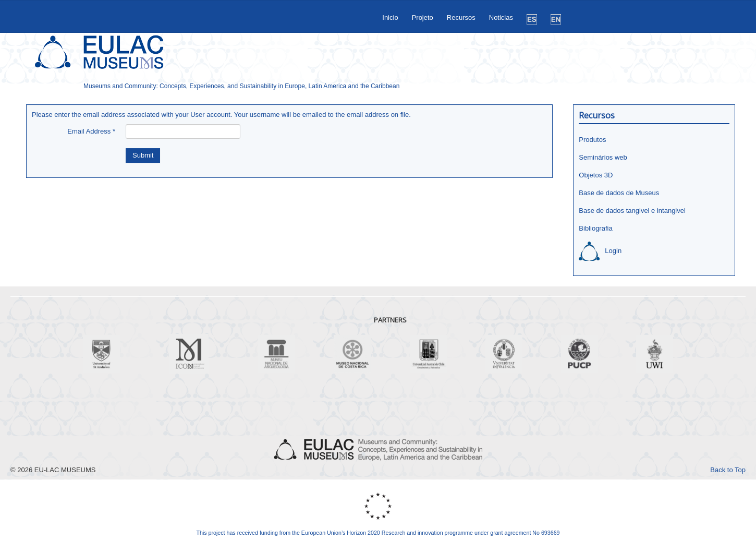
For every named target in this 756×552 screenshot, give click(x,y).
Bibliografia (595, 228)
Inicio (390, 17)
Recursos (461, 17)
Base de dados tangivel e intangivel (632, 211)
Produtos (592, 140)
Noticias (501, 17)
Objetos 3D (596, 175)
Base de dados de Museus (619, 193)
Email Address (91, 131)
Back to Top (728, 470)
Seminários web (603, 157)
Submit (143, 155)
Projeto (423, 17)
